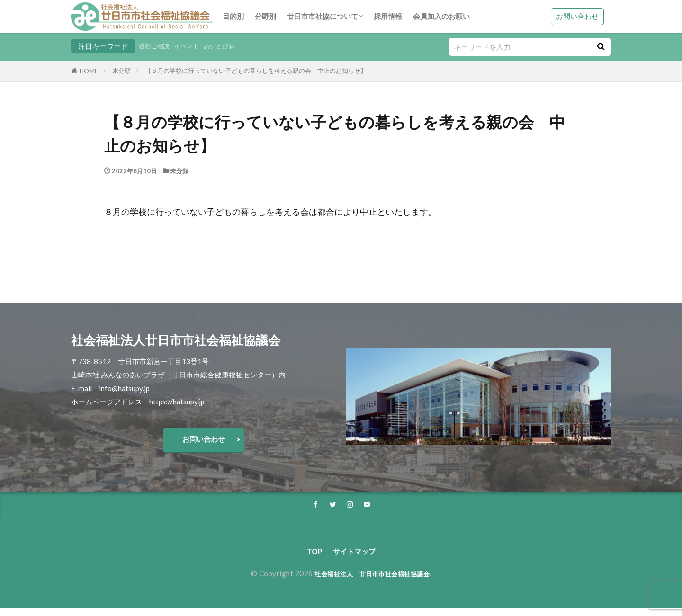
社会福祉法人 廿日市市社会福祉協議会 (372, 581)
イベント (193, 46)
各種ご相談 (157, 46)
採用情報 (388, 16)
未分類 (121, 71)
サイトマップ (355, 558)
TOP (310, 558)
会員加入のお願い (441, 16)
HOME (89, 71)
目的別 (233, 16)
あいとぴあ (230, 46)
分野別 (265, 16)
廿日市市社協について (323, 16)
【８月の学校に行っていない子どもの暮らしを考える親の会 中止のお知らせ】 (256, 71)
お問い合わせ (577, 16)
